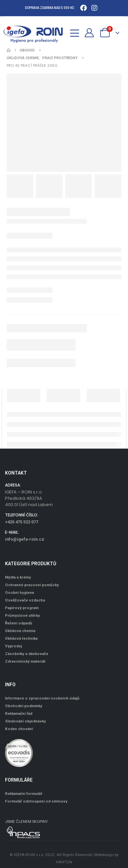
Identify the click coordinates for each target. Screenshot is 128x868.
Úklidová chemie (20, 631)
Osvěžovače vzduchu (25, 600)
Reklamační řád (19, 713)
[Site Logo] (37, 33)
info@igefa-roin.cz (25, 539)
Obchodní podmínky (24, 706)
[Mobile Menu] (75, 32)
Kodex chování (19, 729)
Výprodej (13, 646)
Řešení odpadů (19, 623)
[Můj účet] (89, 33)
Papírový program (22, 608)
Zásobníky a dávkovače (27, 654)
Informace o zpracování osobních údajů (42, 698)
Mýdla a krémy (18, 577)
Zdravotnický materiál (25, 661)
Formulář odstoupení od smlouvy (36, 801)
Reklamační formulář (24, 794)
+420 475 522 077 (22, 522)
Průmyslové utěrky (22, 615)
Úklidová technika (21, 638)
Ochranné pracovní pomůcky (32, 585)
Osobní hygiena (19, 593)
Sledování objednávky (25, 721)
